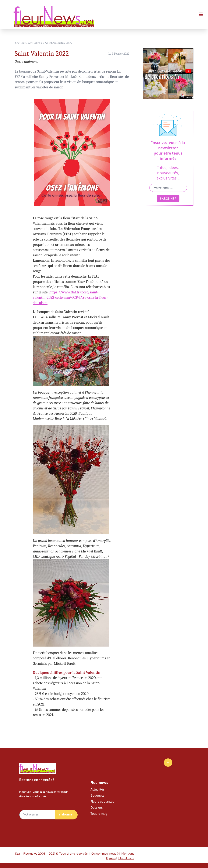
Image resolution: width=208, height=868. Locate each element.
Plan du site (126, 858)
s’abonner (66, 815)
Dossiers (97, 808)
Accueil (20, 43)
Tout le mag (99, 814)
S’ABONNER (168, 199)
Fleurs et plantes (102, 801)
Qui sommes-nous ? (105, 854)
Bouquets (97, 795)
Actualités (35, 43)
